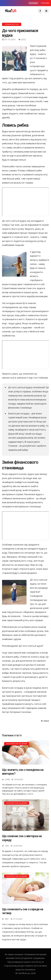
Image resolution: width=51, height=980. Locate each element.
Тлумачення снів (12, 24)
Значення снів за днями (17, 744)
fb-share (45, 721)
